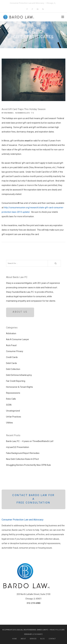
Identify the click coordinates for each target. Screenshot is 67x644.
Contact (52, 639)
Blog (42, 639)
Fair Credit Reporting (16, 381)
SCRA (9, 405)
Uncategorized (13, 411)
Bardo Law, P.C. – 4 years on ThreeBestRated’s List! (30, 441)
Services (33, 639)
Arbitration (11, 333)
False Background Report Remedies (23, 453)
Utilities (9, 423)
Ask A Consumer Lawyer (18, 339)
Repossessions (13, 393)
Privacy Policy (55, 630)
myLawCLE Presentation (18, 447)
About (23, 639)
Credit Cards (12, 357)
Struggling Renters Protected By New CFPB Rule (28, 465)
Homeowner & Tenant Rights (19, 387)
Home (14, 639)
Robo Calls (11, 399)
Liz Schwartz (37, 634)
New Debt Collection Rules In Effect (22, 459)
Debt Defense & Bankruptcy (19, 375)
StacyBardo (9, 113)
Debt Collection (13, 369)
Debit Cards (11, 363)
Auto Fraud (11, 345)
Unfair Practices (14, 417)
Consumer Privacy (15, 351)
